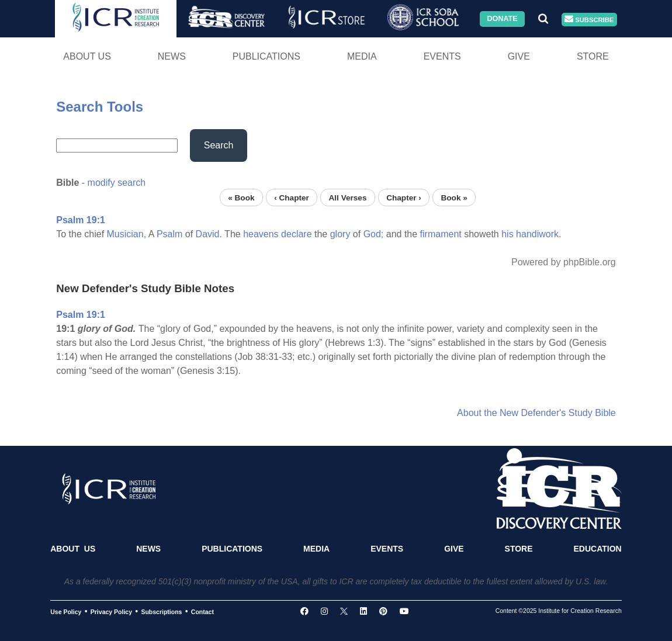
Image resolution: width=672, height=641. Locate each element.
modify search (117, 183)
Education (597, 549)
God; (374, 234)
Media (362, 56)
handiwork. (538, 234)
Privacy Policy (111, 612)
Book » (454, 197)
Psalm (169, 234)
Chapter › (404, 197)
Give (519, 56)
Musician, (127, 234)
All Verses (348, 197)
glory (340, 234)
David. (209, 234)
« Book (241, 197)
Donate (502, 19)
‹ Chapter (292, 197)
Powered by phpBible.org (564, 262)
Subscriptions (161, 612)
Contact (202, 612)
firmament (441, 234)
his (507, 234)
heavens (261, 234)
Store (593, 56)
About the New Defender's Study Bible (536, 413)
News (172, 56)
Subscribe (589, 20)
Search (219, 145)
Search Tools (100, 107)
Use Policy (66, 612)
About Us (87, 56)
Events (442, 56)
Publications (266, 56)
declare (296, 234)
